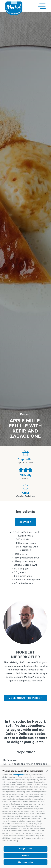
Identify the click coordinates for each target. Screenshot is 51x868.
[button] (47, 771)
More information (25, 862)
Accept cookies (26, 849)
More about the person (26, 698)
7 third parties (18, 775)
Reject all (26, 855)
